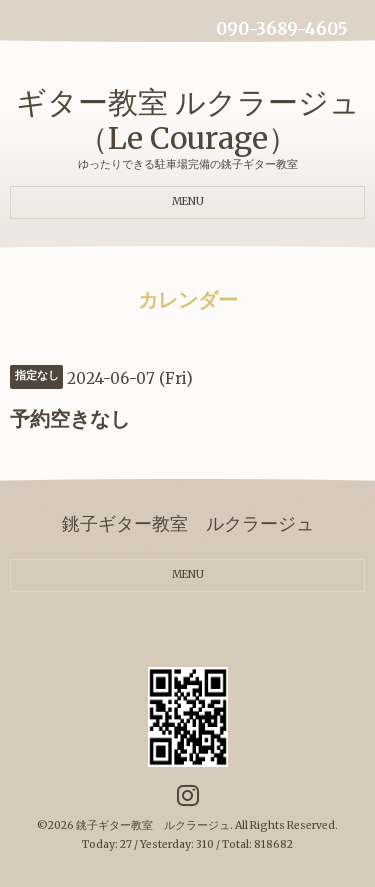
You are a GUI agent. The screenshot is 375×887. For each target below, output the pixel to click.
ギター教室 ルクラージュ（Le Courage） (188, 120)
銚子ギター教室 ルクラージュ (153, 825)
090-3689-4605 (281, 29)
